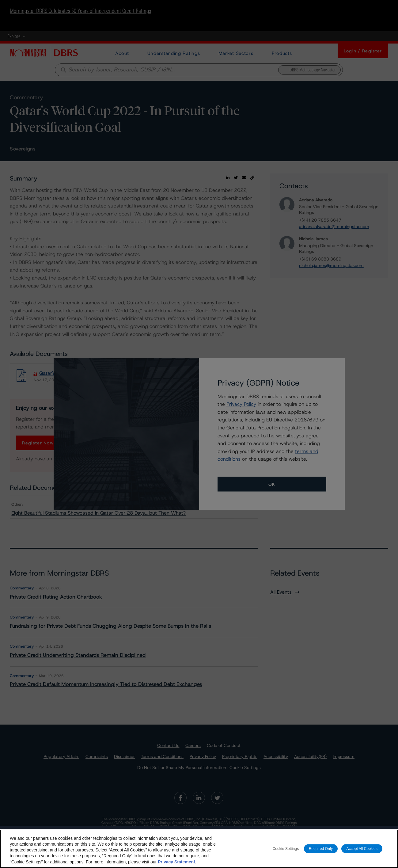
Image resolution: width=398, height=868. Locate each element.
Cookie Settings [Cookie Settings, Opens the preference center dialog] (286, 852)
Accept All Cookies (362, 852)
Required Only (321, 852)
